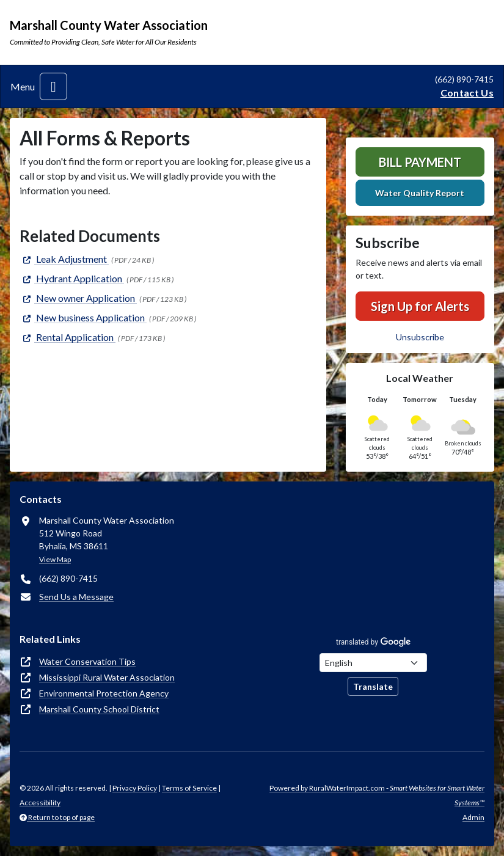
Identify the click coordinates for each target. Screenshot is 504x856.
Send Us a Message (76, 597)
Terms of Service (189, 788)
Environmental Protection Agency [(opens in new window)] (104, 693)
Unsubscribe (420, 337)
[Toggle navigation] (53, 86)
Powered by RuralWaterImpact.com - (377, 795)
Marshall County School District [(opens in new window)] (99, 709)
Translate (373, 686)
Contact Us (467, 93)
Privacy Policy (135, 788)
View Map (55, 559)
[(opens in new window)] (64, 259)
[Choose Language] (373, 663)
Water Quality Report (420, 193)
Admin (473, 817)
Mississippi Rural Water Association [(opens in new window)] (107, 677)
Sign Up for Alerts (420, 306)
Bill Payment (420, 162)
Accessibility (40, 803)
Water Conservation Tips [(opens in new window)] (87, 661)
